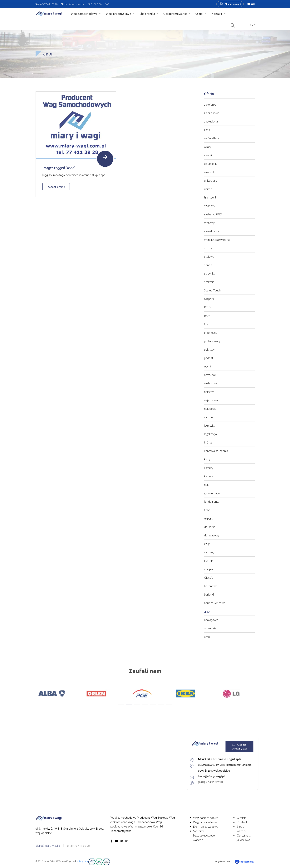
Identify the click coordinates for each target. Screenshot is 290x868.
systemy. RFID (213, 214)
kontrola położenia (216, 451)
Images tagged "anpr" (59, 168)
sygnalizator (212, 231)
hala (207, 485)
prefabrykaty (212, 341)
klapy (207, 459)
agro (207, 637)
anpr (208, 611)
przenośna (211, 333)
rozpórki (209, 299)
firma (207, 510)
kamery (209, 468)
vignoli (208, 155)
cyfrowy (209, 552)
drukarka (210, 527)
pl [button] (251, 25)
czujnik (208, 544)
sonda (208, 265)
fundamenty (212, 501)
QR (206, 324)
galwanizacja (212, 493)
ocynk (208, 366)
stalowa (209, 257)
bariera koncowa (215, 603)
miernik (209, 417)
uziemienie (211, 164)
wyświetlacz (212, 138)
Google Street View (257, 747)
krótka (208, 442)
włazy (208, 147)
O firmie (242, 818)
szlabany (209, 206)
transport (210, 197)
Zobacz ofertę (56, 187)
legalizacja (210, 434)
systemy (209, 223)
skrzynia (209, 282)
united (208, 189)
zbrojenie (210, 104)
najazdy (209, 392)
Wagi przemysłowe (119, 14)
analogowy (211, 620)
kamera (209, 476)
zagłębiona (211, 121)
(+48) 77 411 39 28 (48, 4)
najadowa (210, 409)
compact (209, 569)
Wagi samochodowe (84, 14)
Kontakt (217, 14)
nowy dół (210, 375)
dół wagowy (212, 535)
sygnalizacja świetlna (217, 240)
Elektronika (147, 14)
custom (209, 561)
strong (208, 248)
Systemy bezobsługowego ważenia (204, 835)
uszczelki (210, 172)
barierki (209, 594)
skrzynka (210, 273)
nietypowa (211, 383)
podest (209, 358)
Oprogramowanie (175, 14)
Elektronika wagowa (206, 827)
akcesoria (210, 628)
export (208, 518)
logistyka (210, 425)
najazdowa (211, 400)
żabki (207, 130)
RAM (207, 316)
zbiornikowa (212, 113)
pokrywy (209, 349)
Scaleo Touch (212, 290)
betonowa (211, 586)
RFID (207, 307)
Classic (209, 578)
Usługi (199, 14)
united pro (211, 180)
